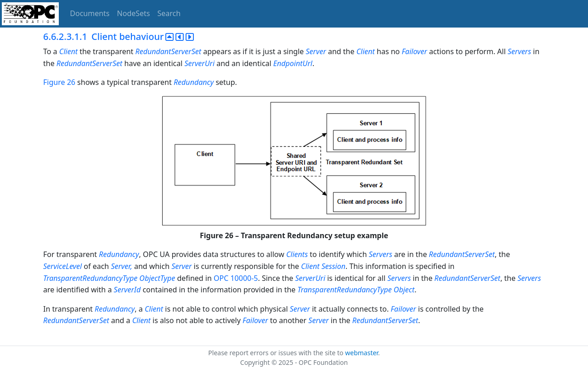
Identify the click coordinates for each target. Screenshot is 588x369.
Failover (414, 51)
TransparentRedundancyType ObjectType (109, 278)
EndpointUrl (293, 63)
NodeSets (134, 13)
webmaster (362, 353)
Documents (90, 13)
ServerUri (199, 63)
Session (334, 266)
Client (69, 51)
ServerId (127, 290)
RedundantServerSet (170, 51)
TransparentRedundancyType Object (356, 290)
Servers (519, 51)
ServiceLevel (62, 266)
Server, (122, 266)
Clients (297, 254)
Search (169, 13)
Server (317, 51)
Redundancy (194, 82)
